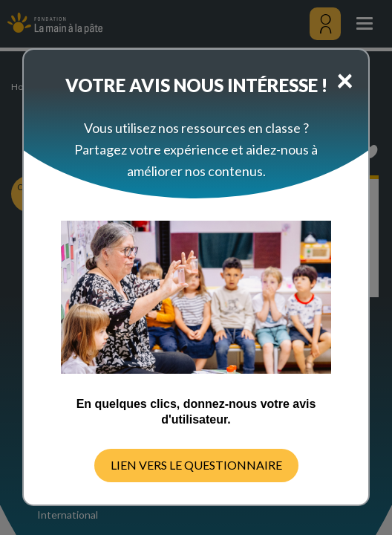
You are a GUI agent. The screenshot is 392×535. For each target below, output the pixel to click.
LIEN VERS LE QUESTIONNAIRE (196, 465)
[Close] (345, 80)
